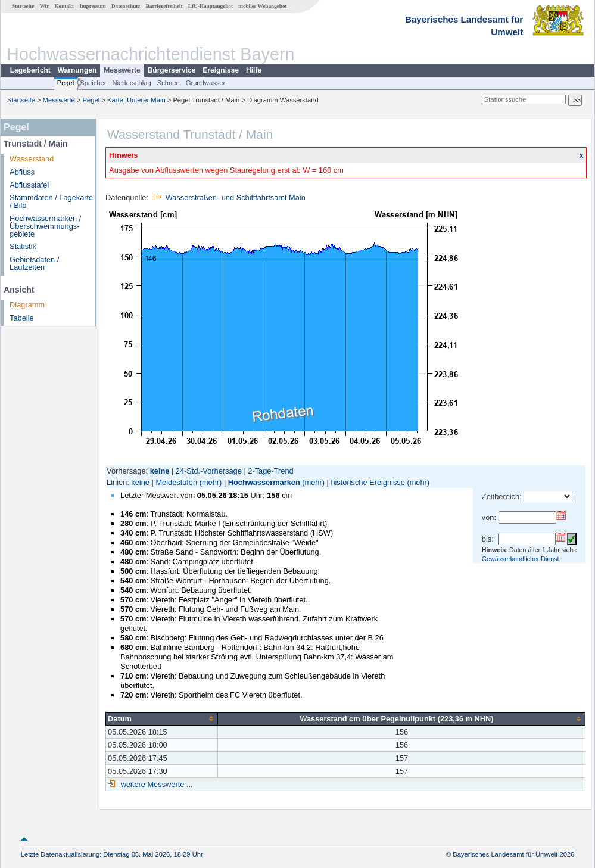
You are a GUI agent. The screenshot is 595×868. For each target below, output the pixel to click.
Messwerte (122, 70)
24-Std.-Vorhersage (209, 471)
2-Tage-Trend (270, 471)
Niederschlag (131, 83)
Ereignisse (221, 70)
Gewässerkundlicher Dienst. (521, 559)
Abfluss (22, 172)
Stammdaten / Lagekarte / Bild (51, 201)
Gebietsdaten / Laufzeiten (34, 263)
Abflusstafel (29, 185)
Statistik (23, 246)
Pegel (66, 83)
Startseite (23, 6)
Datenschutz (126, 6)
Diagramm (27, 305)
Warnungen (77, 70)
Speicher (93, 83)
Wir (45, 6)
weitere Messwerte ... (155, 784)
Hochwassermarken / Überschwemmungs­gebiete (45, 226)
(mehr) (211, 482)
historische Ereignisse (367, 482)
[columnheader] (162, 718)
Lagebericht (30, 70)
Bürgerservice (172, 70)
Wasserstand (32, 159)
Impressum (92, 6)
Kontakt (64, 6)
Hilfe (254, 70)
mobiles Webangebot (262, 6)
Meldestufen (176, 482)
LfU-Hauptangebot (211, 6)
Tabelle (22, 318)
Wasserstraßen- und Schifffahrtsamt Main (236, 197)
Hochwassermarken (264, 482)
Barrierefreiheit (164, 6)
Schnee (169, 83)
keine (140, 482)
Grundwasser (206, 83)
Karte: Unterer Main (136, 100)
